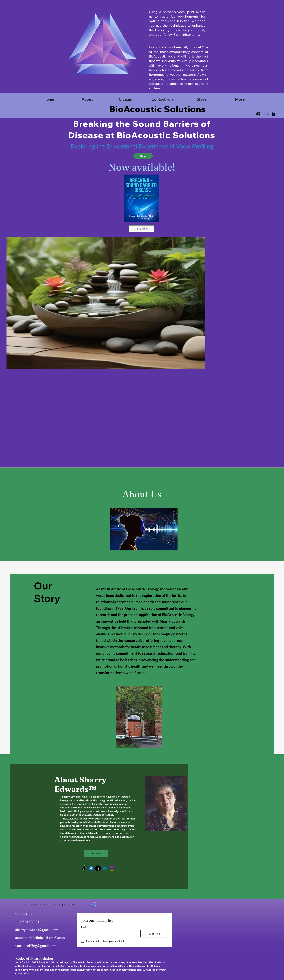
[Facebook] (91, 868)
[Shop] (273, 114)
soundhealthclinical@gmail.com (40, 938)
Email (85, 927)
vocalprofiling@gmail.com (36, 946)
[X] (98, 868)
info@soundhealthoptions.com (124, 970)
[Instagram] (112, 868)
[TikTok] (84, 868)
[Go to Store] (142, 229)
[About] (143, 156)
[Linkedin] (105, 868)
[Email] (109, 933)
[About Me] (96, 853)
